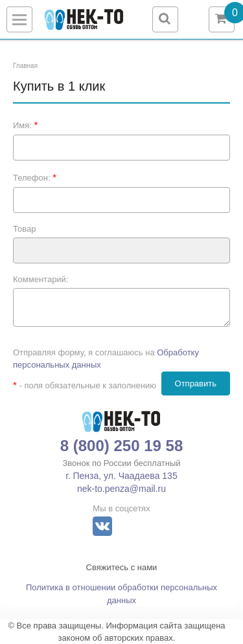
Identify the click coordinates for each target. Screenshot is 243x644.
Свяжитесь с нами (122, 567)
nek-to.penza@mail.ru (121, 489)
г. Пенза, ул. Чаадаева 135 (121, 476)
